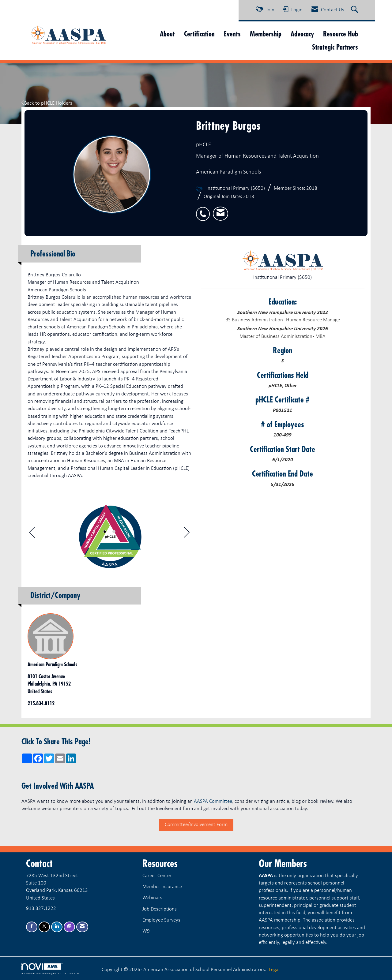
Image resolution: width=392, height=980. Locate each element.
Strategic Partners (335, 47)
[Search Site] (355, 10)
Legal (274, 970)
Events (232, 34)
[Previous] (32, 534)
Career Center (157, 876)
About (167, 34)
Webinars (152, 898)
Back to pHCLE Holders (47, 103)
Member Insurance (162, 887)
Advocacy (302, 34)
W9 (146, 931)
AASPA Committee (213, 801)
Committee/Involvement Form (196, 825)
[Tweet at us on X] (44, 927)
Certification (199, 34)
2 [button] (114, 532)
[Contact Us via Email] (82, 927)
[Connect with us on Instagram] (69, 927)
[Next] (187, 534)
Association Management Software (50, 969)
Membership (266, 34)
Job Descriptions (160, 909)
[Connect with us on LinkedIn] (57, 927)
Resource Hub (341, 34)
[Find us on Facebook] (32, 927)
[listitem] (204, 210)
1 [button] (105, 532)
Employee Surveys (161, 920)
